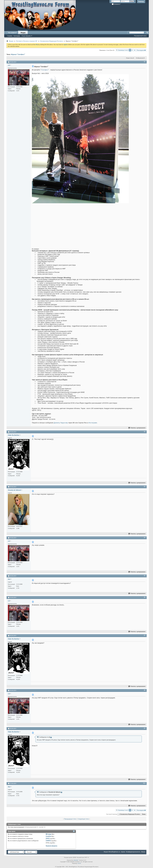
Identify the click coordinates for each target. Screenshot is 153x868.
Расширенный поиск (140, 36)
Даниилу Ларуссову (61, 423)
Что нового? (12, 33)
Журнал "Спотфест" (18, 54)
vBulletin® (76, 860)
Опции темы (130, 58)
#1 (145, 62)
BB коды (49, 834)
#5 (145, 576)
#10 (144, 783)
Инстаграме (93, 423)
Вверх (144, 814)
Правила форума (52, 846)
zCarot (79, 863)
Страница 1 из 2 (123, 50)
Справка (10, 36)
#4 (145, 538)
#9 (145, 728)
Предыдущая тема (70, 819)
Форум (23, 33)
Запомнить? (116, 4)
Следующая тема (83, 819)
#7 (145, 635)
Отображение (140, 58)
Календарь (17, 36)
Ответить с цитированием (137, 428)
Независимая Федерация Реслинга (52, 41)
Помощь (141, 2)
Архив (123, 852)
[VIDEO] (48, 841)
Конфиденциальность (133, 852)
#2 (145, 432)
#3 (145, 487)
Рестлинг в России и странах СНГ (27, 41)
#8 (145, 690)
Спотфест (45, 70)
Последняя (141, 50)
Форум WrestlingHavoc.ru (112, 852)
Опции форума (26, 36)
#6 (145, 597)
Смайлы (49, 836)
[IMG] (48, 838)
